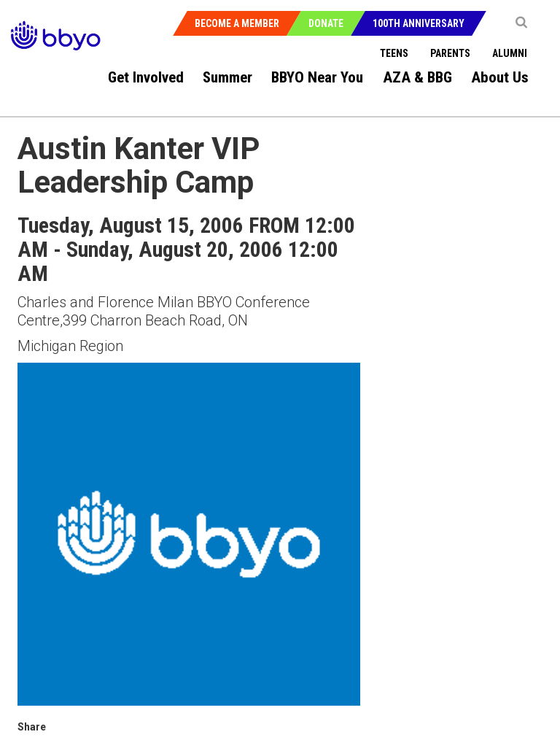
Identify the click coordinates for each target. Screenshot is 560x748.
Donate (326, 23)
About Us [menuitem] (500, 77)
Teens (394, 53)
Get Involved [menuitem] (146, 77)
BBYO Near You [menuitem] (317, 77)
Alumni (510, 53)
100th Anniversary (419, 23)
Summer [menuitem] (227, 77)
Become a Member (237, 23)
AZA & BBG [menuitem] (417, 77)
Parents (450, 53)
